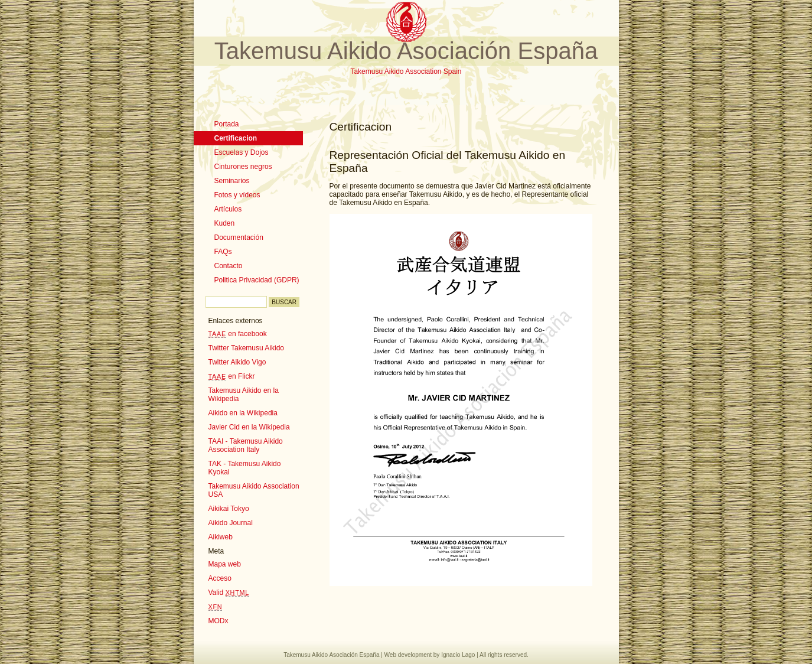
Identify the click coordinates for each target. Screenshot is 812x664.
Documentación (239, 237)
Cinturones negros (243, 167)
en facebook (238, 334)
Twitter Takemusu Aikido (247, 348)
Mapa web (225, 564)
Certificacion (236, 138)
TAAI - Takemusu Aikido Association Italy (246, 445)
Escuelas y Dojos (242, 152)
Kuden (225, 223)
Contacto (229, 266)
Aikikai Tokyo (229, 509)
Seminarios (232, 181)
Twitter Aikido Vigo (237, 362)
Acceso (220, 578)
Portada (227, 124)
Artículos (228, 209)
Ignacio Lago (458, 655)
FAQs (223, 252)
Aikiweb (221, 537)
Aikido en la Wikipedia (243, 413)
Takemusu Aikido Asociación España (406, 51)
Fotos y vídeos (237, 195)
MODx (219, 621)
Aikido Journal (231, 523)
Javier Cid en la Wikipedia (249, 427)
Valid (229, 593)
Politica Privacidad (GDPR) (257, 280)
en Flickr (232, 376)
